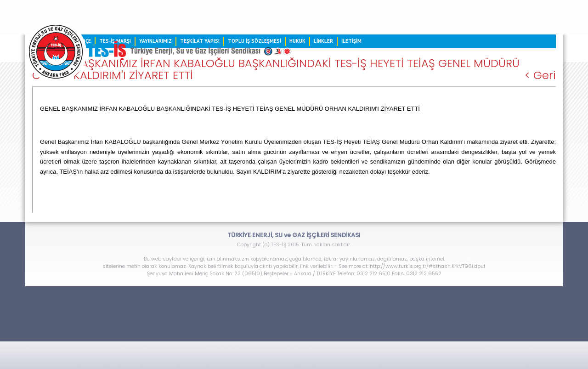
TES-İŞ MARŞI (115, 41)
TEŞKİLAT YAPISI (200, 41)
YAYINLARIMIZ (155, 41)
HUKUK (297, 41)
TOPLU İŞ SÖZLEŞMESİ (254, 41)
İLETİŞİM (351, 41)
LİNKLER (323, 41)
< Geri (540, 75)
